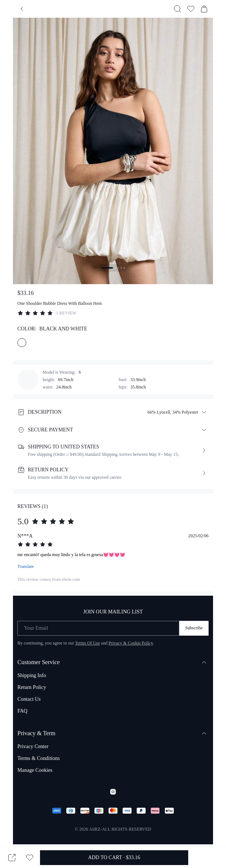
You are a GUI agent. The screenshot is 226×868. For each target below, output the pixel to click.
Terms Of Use (87, 643)
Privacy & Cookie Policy (131, 643)
